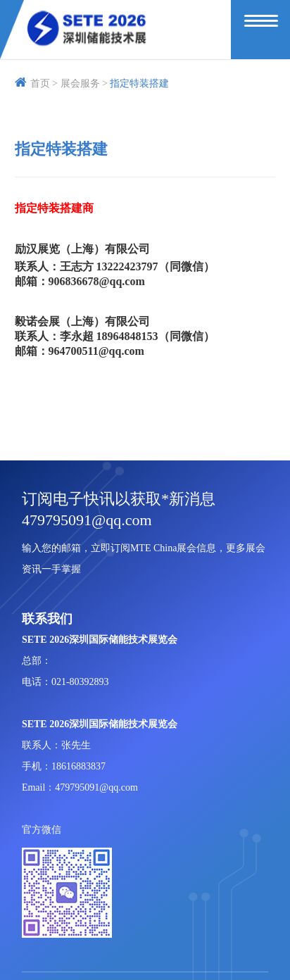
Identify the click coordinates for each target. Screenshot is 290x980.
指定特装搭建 (139, 83)
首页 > (36, 83)
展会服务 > (84, 83)
